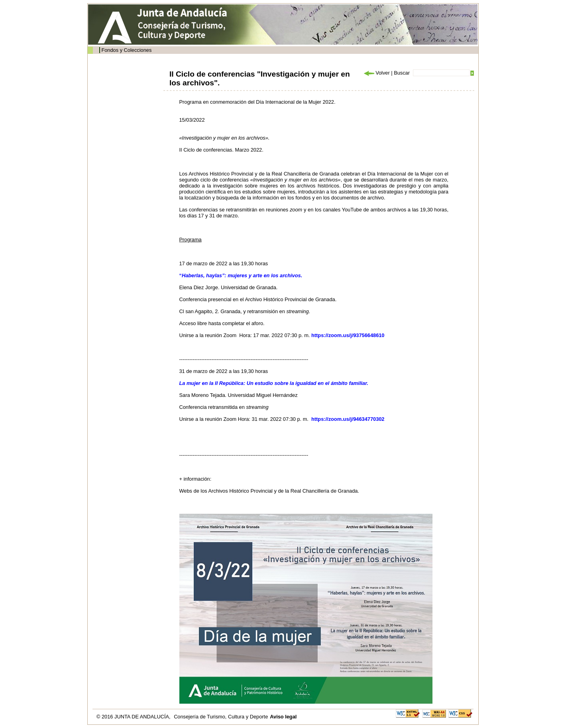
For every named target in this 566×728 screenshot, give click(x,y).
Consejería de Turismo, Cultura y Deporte (221, 717)
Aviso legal (283, 717)
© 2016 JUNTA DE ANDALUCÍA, (134, 717)
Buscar (402, 73)
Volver (376, 73)
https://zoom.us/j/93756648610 (348, 335)
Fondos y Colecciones (126, 50)
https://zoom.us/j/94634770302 (348, 419)
